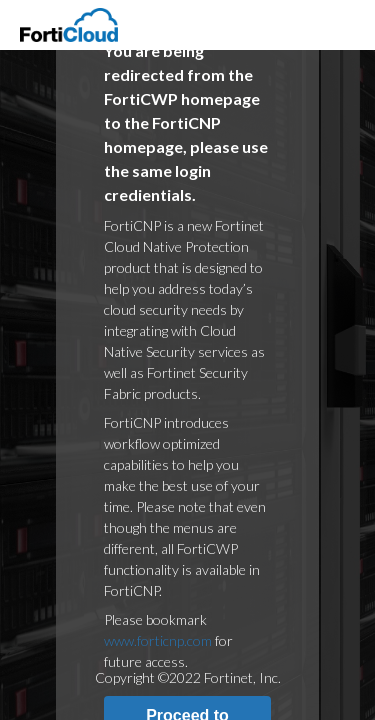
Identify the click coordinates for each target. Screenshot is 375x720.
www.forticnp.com (158, 640)
